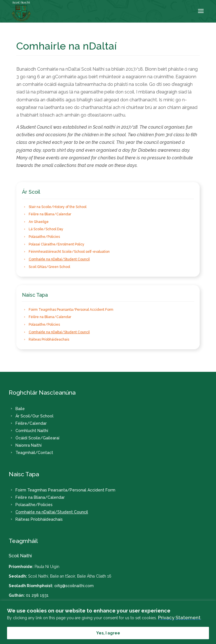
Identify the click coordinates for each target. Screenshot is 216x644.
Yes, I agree (108, 633)
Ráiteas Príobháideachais (49, 340)
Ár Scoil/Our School (34, 416)
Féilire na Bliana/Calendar (50, 214)
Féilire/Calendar (31, 423)
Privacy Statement (179, 618)
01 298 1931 (37, 595)
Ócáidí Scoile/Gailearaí (37, 438)
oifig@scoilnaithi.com (74, 586)
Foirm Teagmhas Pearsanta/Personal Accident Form (71, 310)
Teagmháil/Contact (34, 453)
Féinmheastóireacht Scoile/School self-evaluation (69, 252)
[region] (108, 622)
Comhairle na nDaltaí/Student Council (59, 259)
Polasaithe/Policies (44, 237)
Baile (20, 409)
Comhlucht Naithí (32, 431)
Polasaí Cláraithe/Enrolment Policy (57, 244)
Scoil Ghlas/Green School (49, 267)
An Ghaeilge (39, 222)
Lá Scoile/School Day (46, 229)
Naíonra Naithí (29, 445)
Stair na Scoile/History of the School (58, 207)
